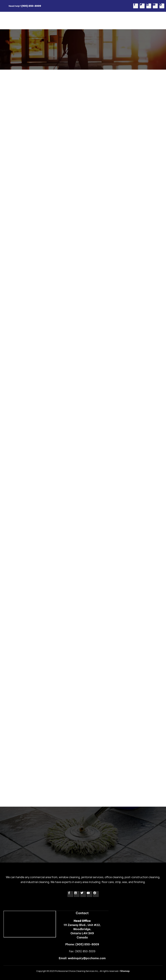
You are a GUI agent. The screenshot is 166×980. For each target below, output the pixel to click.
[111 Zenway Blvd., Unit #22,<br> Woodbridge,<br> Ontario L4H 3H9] (30, 924)
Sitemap (125, 971)
